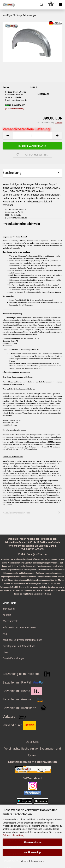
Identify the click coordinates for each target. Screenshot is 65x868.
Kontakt (7, 615)
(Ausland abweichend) (15, 109)
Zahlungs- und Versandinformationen (22, 640)
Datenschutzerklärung (13, 835)
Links (5, 652)
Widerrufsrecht (10, 621)
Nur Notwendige (32, 852)
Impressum (9, 609)
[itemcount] (32, 136)
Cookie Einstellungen (14, 658)
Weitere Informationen (33, 861)
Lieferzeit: (43, 94)
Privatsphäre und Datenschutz (19, 646)
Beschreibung (12, 173)
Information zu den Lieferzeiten (19, 627)
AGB (5, 634)
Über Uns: (32, 742)
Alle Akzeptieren (32, 842)
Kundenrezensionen (16, 512)
